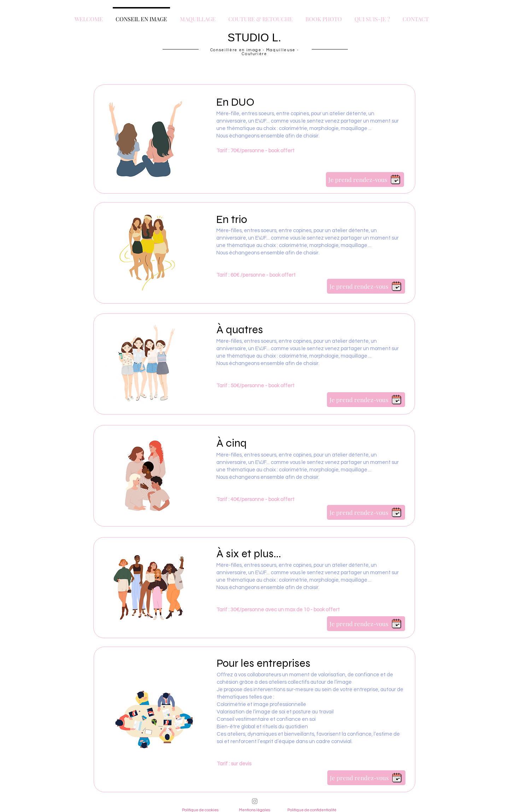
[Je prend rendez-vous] (365, 180)
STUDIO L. (255, 38)
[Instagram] (255, 801)
